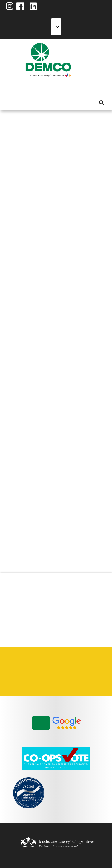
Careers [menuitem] (18, 665)
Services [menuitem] (31, 88)
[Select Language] (56, 27)
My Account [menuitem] (20, 88)
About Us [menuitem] (9, 88)
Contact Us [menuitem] (39, 665)
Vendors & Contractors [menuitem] (39, 679)
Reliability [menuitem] (52, 88)
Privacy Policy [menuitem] (80, 665)
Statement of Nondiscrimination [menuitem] (18, 679)
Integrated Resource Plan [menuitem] (59, 665)
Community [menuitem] (63, 88)
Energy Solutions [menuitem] (42, 88)
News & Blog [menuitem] (73, 88)
